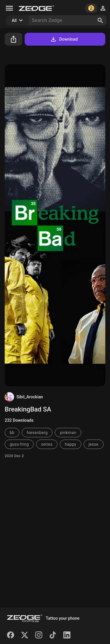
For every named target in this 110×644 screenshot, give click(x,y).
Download (64, 39)
